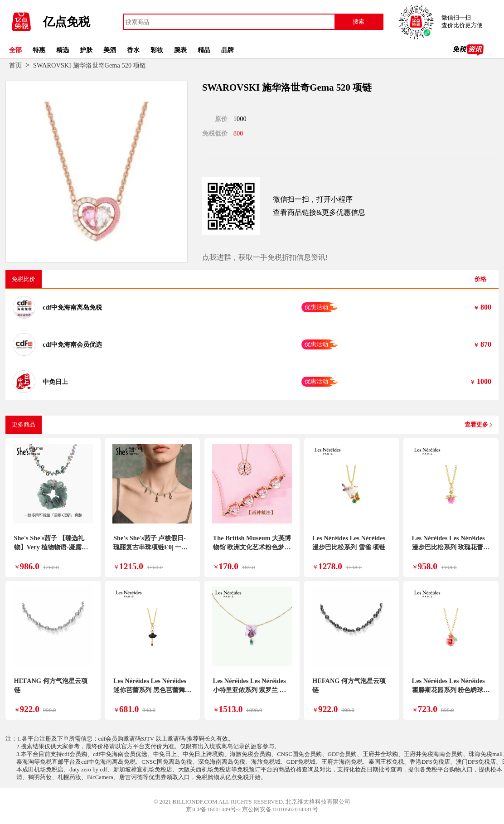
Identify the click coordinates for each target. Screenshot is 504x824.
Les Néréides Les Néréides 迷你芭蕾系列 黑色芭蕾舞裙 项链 (152, 690)
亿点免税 (67, 22)
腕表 (180, 50)
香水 (133, 50)
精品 (204, 50)
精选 (63, 50)
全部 (15, 50)
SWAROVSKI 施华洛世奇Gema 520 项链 (90, 65)
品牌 (228, 50)
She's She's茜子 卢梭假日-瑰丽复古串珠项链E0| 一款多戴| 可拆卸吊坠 (150, 547)
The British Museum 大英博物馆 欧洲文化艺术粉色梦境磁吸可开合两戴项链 (252, 547)
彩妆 (157, 50)
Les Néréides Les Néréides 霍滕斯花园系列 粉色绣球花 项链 (451, 690)
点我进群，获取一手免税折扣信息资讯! (265, 257)
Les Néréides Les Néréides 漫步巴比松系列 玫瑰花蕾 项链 (448, 547)
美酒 (110, 50)
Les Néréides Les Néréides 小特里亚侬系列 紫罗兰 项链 (250, 690)
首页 (15, 65)
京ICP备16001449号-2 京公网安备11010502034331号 (252, 809)
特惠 (39, 50)
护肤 (86, 50)
